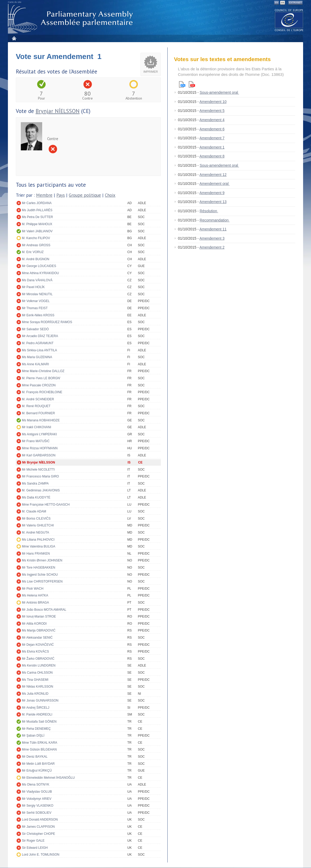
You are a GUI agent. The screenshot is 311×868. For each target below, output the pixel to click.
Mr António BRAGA (35, 603)
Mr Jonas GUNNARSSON (40, 701)
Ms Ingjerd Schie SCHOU (40, 575)
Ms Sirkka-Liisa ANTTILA (39, 350)
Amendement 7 (212, 138)
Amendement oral (215, 184)
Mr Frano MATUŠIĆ (36, 441)
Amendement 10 (213, 102)
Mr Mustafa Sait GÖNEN (39, 722)
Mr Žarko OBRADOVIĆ (38, 659)
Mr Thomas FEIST (35, 308)
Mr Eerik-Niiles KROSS (38, 315)
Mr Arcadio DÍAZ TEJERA (40, 336)
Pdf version (192, 84)
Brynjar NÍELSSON (58, 111)
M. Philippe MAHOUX (37, 224)
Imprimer (151, 72)
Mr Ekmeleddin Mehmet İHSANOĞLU (48, 778)
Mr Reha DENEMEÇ (36, 729)
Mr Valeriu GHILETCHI (38, 525)
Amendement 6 (212, 129)
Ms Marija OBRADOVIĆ (39, 630)
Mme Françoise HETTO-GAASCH (46, 505)
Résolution (209, 211)
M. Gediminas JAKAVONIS (41, 490)
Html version (182, 84)
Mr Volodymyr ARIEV (37, 799)
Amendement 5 (212, 111)
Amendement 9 (212, 193)
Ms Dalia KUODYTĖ (36, 497)
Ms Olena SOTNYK (36, 785)
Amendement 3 (212, 238)
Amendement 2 (212, 247)
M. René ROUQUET (36, 406)
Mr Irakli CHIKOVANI (37, 427)
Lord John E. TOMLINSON (41, 855)
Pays (61, 195)
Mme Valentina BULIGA (39, 546)
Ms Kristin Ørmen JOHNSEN (42, 560)
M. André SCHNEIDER (38, 399)
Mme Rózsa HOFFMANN (40, 448)
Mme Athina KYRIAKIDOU (40, 273)
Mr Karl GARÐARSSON (39, 455)
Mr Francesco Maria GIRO (40, 476)
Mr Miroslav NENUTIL (37, 294)
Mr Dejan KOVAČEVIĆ (38, 645)
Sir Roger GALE (33, 841)
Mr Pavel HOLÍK (33, 287)
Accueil (14, 38)
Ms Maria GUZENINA (37, 357)
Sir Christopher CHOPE (38, 834)
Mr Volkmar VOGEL (36, 301)
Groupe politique (85, 195)
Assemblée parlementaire (71, 19)
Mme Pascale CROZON (39, 385)
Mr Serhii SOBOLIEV (37, 813)
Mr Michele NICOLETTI (38, 470)
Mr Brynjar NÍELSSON (39, 462)
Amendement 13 (213, 202)
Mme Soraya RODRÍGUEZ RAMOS (47, 322)
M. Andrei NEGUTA (35, 532)
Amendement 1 (212, 147)
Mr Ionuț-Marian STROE (39, 617)
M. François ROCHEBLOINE (42, 392)
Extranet (295, 3)
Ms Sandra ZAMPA (35, 484)
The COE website (289, 20)
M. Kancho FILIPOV (36, 238)
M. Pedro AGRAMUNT (38, 343)
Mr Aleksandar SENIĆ (37, 638)
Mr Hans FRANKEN (36, 554)
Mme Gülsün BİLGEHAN (39, 749)
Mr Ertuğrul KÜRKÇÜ (37, 771)
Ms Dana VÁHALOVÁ (37, 280)
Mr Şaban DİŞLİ (33, 736)
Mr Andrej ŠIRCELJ (36, 708)
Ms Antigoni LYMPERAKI (39, 434)
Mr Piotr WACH (33, 589)
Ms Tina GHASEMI (35, 680)
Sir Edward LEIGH (35, 848)
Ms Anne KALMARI (35, 364)
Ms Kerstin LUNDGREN (39, 665)
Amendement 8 (212, 156)
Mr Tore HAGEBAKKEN (38, 568)
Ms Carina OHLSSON (37, 673)
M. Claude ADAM (34, 511)
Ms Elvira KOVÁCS (35, 652)
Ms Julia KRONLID (35, 694)
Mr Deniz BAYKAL (35, 757)
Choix (110, 195)
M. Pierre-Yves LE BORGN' (41, 378)
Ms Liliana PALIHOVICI (38, 540)
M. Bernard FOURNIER (38, 413)
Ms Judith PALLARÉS (37, 210)
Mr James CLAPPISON (38, 827)
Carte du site (15, 2)
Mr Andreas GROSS (36, 245)
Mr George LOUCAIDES (39, 266)
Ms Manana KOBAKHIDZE (41, 420)
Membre (44, 195)
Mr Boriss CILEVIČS (36, 519)
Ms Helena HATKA (35, 595)
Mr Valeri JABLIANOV (37, 231)
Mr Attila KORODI (34, 624)
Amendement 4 (212, 120)
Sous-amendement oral (219, 92)
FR (283, 3)
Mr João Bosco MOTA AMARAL (44, 610)
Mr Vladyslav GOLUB (37, 792)
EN (277, 3)
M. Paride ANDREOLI (37, 714)
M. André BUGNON (36, 259)
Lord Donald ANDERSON (40, 820)
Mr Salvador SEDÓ (35, 329)
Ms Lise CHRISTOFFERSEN (42, 581)
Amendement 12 (213, 175)
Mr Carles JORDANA (37, 203)
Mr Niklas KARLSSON (38, 687)
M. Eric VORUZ (33, 252)
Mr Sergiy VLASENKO (38, 806)
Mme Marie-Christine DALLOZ (43, 371)
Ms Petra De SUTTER (37, 217)
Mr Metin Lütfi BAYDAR (38, 764)
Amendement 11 (213, 229)
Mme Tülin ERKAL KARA (40, 743)
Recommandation (215, 220)
